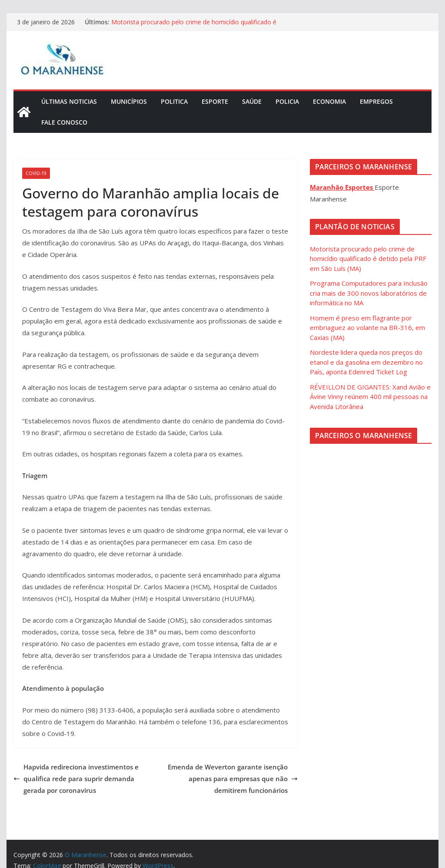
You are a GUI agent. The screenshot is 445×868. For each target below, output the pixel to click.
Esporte (215, 101)
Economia (329, 101)
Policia (287, 101)
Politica (174, 101)
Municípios (129, 101)
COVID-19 (36, 173)
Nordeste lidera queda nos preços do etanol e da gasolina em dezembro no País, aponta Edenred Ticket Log (366, 362)
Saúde (252, 101)
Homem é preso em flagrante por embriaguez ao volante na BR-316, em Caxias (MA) (367, 328)
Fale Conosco (64, 122)
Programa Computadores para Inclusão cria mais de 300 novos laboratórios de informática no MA (369, 293)
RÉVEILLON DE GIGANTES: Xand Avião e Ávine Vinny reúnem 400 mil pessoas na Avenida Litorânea (370, 397)
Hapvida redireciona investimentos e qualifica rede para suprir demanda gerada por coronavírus (76, 779)
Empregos (376, 101)
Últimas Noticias (69, 101)
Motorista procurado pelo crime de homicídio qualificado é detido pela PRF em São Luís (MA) (194, 26)
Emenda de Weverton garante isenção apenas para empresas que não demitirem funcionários (233, 779)
